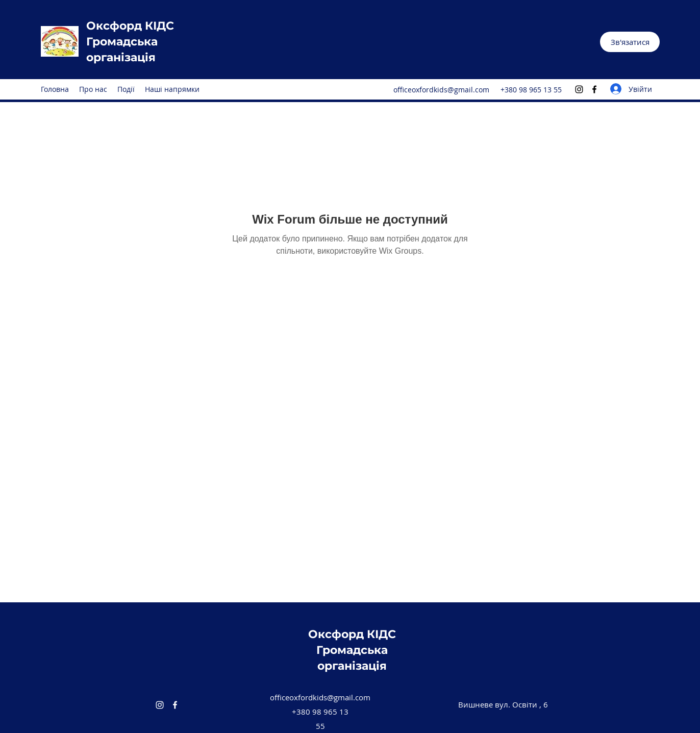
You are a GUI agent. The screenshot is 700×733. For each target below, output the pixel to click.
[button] (630, 42)
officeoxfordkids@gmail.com (441, 90)
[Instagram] (579, 89)
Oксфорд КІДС (130, 26)
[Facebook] (594, 89)
